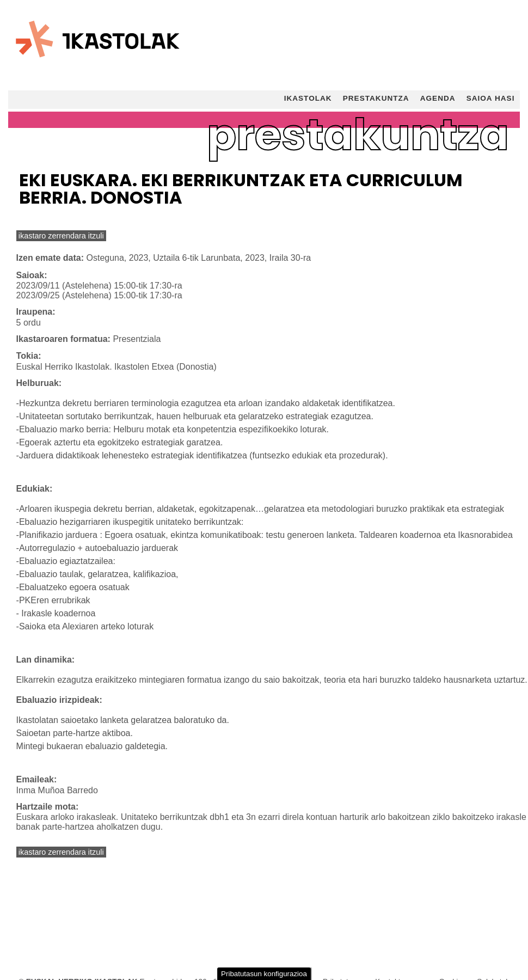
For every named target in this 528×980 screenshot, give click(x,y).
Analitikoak (42, 918)
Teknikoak (41, 870)
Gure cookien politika (250, 849)
